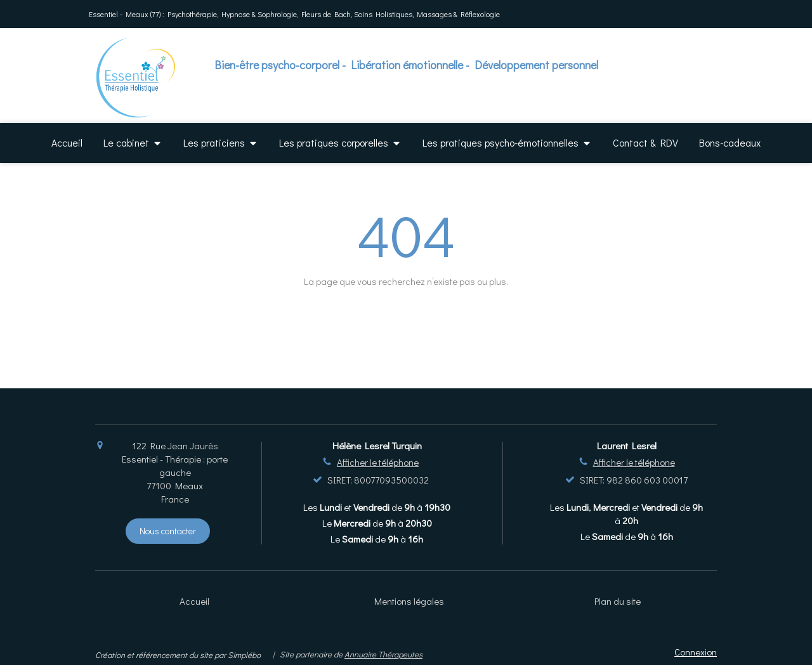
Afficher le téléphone (378, 462)
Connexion (696, 652)
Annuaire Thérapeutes (383, 654)
